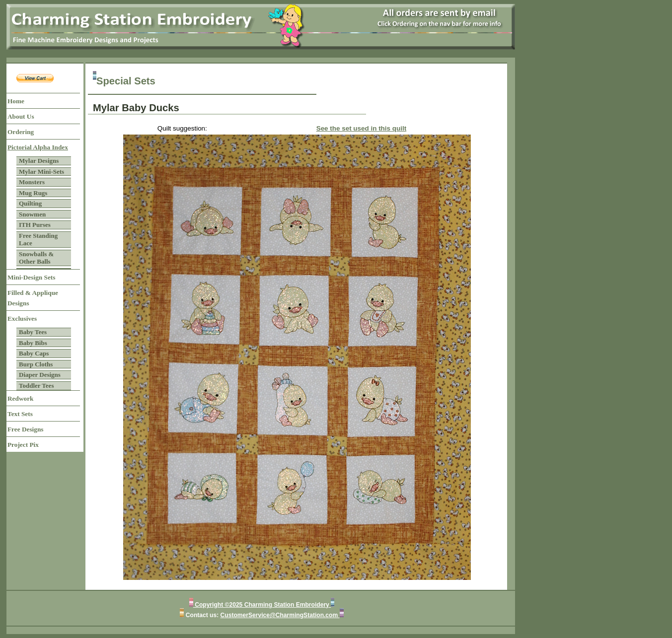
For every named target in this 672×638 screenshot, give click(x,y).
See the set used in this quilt (361, 128)
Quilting (30, 203)
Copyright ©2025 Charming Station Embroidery (262, 605)
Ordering (21, 132)
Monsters (32, 182)
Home (16, 101)
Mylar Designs (39, 161)
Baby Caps (34, 353)
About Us (21, 116)
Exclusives (22, 319)
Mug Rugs (33, 193)
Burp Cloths (36, 364)
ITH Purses (35, 225)
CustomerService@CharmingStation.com (280, 615)
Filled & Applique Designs (33, 298)
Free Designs (26, 429)
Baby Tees (33, 332)
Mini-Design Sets (31, 277)
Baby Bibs (33, 343)
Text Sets (20, 414)
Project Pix (23, 445)
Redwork (20, 398)
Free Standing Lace (38, 240)
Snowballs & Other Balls (36, 258)
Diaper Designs (40, 375)
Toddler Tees (36, 386)
